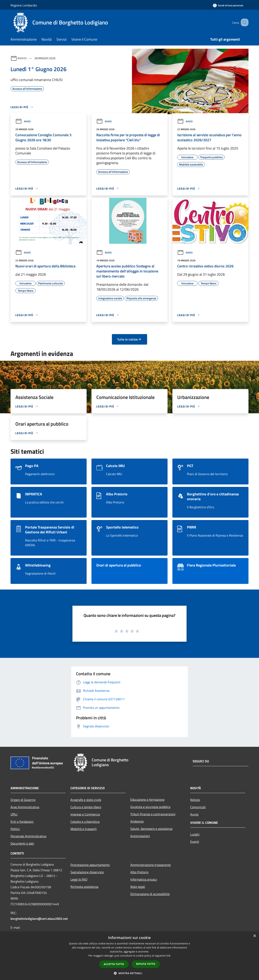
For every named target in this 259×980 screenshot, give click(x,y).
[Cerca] (244, 22)
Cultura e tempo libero (86, 807)
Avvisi (22, 58)
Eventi (195, 842)
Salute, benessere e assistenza (151, 829)
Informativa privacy (144, 879)
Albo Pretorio (139, 872)
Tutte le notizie (129, 339)
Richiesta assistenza (84, 887)
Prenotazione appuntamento (90, 865)
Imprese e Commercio (85, 814)
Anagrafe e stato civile (86, 800)
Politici (15, 829)
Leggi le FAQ (79, 879)
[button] (129, 973)
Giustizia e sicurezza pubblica (150, 807)
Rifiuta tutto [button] (146, 964)
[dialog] (129, 956)
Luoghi (195, 834)
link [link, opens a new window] (168, 956)
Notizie (195, 800)
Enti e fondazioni (22, 822)
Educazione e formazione (147, 800)
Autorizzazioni (140, 836)
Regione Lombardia (24, 5)
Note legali (138, 887)
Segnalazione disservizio (87, 872)
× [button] (254, 936)
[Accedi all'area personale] (228, 5)
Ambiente (137, 821)
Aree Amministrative (25, 807)
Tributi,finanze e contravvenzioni (153, 814)
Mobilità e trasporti (84, 829)
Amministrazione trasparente (151, 865)
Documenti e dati (22, 843)
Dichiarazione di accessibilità (150, 894)
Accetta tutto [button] (114, 964)
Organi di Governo (23, 800)
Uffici (14, 814)
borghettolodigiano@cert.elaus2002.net (39, 919)
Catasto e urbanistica (85, 822)
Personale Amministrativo (28, 836)
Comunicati (198, 807)
